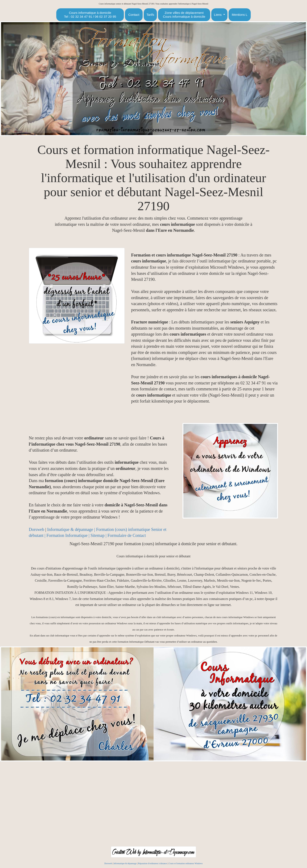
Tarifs (150, 15)
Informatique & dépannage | (72, 529)
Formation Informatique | (69, 535)
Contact (134, 15)
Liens (218, 15)
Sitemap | (99, 535)
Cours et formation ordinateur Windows (186, 863)
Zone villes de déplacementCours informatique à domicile (184, 15)
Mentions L (240, 15)
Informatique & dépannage (125, 863)
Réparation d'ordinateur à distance (152, 863)
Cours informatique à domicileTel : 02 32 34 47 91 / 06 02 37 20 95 (90, 15)
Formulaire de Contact (127, 535)
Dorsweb (36, 529)
